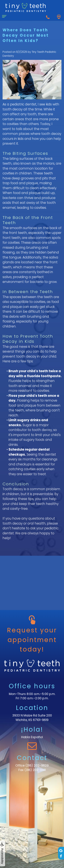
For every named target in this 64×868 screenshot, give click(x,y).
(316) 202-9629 (37, 765)
